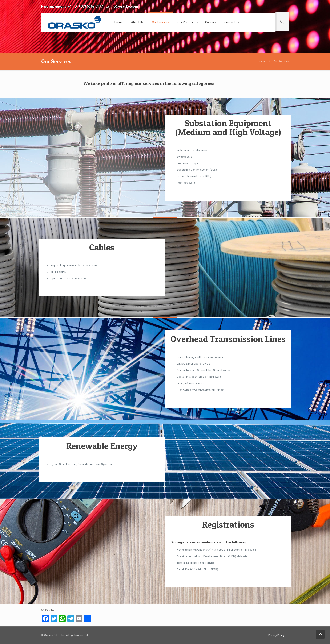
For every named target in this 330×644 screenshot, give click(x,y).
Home (261, 61)
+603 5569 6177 (91, 6)
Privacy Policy (276, 635)
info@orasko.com (124, 6)
